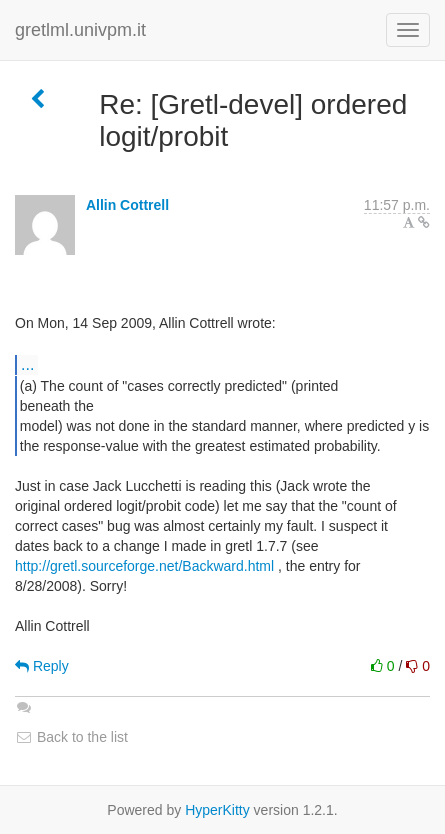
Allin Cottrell (127, 205)
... (27, 364)
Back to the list (71, 737)
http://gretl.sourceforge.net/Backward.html (144, 566)
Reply (42, 666)
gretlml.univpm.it (80, 30)
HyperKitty (217, 810)
